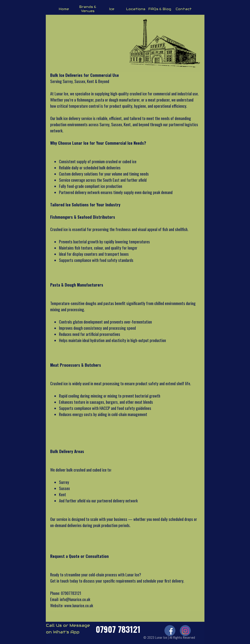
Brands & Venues (88, 9)
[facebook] (170, 631)
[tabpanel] (125, 340)
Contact (184, 9)
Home (64, 9)
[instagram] (185, 631)
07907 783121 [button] (118, 629)
